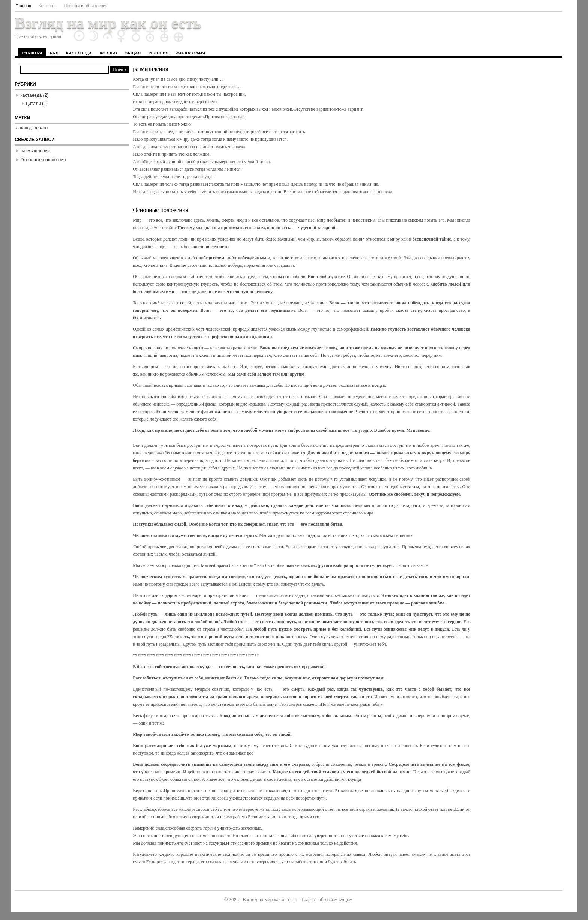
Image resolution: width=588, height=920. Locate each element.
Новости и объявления (86, 6)
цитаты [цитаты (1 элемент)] (41, 128)
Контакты (48, 6)
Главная (23, 6)
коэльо (108, 53)
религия (159, 53)
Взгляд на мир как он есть (108, 23)
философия (191, 53)
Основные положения (43, 160)
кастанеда (79, 53)
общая (133, 53)
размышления (35, 151)
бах (54, 53)
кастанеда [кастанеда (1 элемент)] (24, 128)
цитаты (33, 104)
